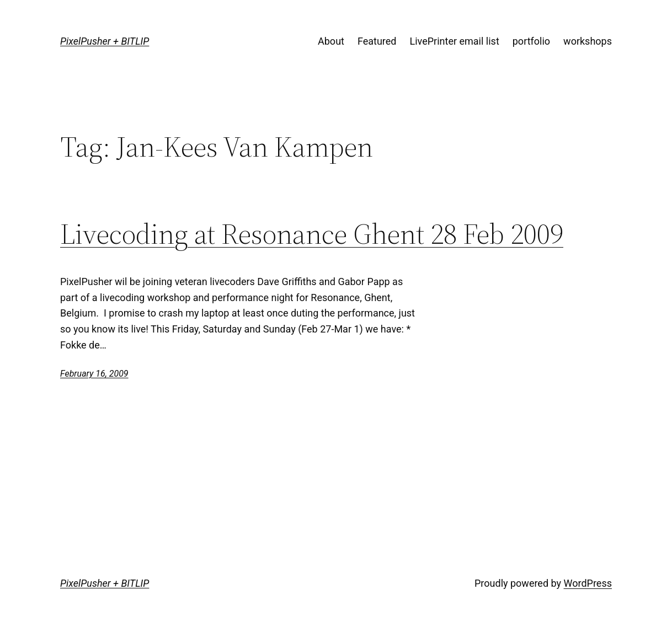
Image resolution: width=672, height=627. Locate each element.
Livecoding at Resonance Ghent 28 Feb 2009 (312, 234)
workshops (588, 41)
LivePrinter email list (455, 41)
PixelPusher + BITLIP (105, 41)
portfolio (531, 41)
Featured (377, 41)
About (331, 41)
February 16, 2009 (94, 374)
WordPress (588, 583)
